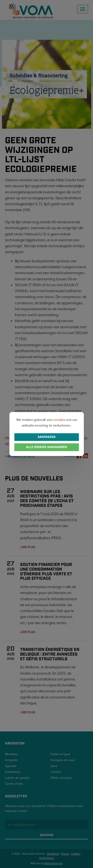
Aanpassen (47, 437)
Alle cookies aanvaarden (46, 447)
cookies (59, 420)
